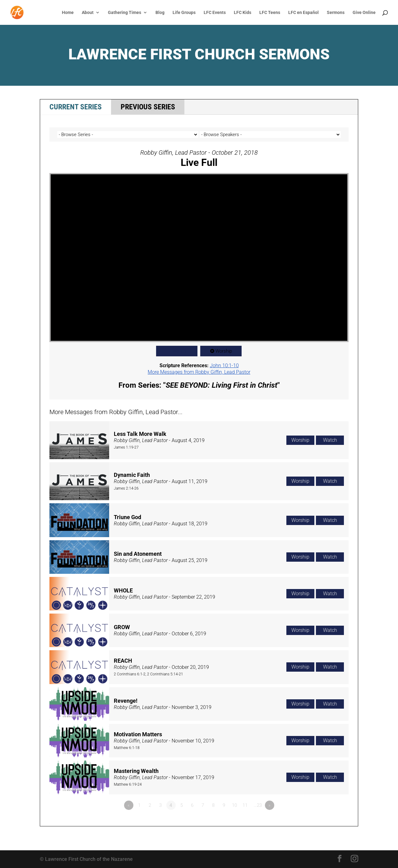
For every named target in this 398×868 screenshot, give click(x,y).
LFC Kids (243, 13)
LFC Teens (270, 13)
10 (234, 805)
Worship (224, 351)
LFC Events (215, 13)
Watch (180, 351)
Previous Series (148, 107)
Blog (160, 13)
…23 (258, 805)
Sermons (336, 13)
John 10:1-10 (224, 365)
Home (68, 13)
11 (245, 805)
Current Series (76, 107)
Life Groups (184, 13)
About (88, 13)
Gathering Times (125, 13)
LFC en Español (303, 13)
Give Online (364, 13)
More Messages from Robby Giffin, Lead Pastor (199, 372)
